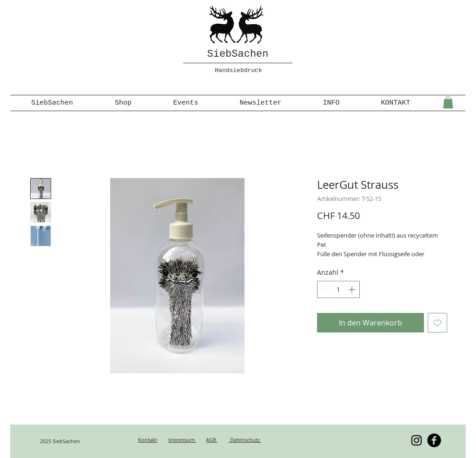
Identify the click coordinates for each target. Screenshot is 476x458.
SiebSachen (238, 54)
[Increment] (353, 289)
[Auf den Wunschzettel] (437, 323)
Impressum (182, 440)
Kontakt (148, 440)
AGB (212, 440)
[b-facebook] (434, 440)
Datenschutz (245, 440)
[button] (448, 102)
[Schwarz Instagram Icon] (416, 440)
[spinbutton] (338, 289)
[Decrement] (324, 289)
